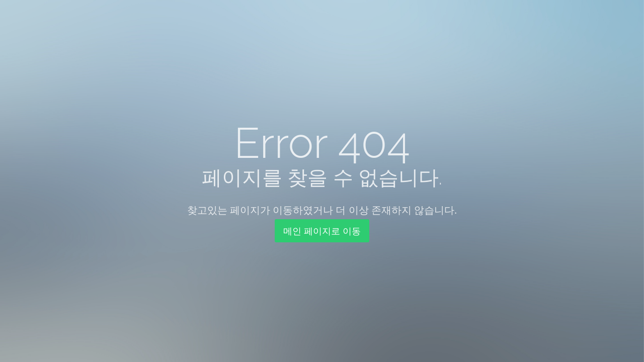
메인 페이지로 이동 (322, 231)
